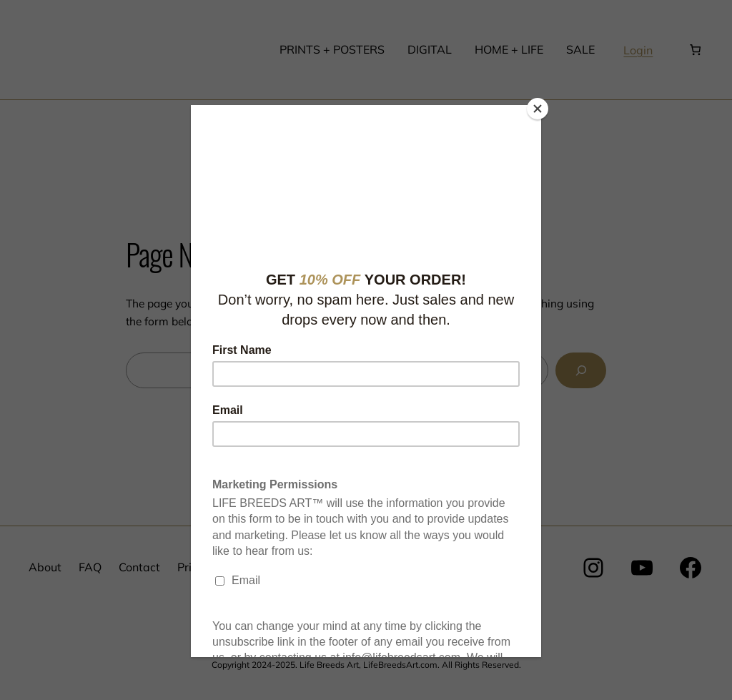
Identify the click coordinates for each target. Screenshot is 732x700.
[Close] (538, 109)
